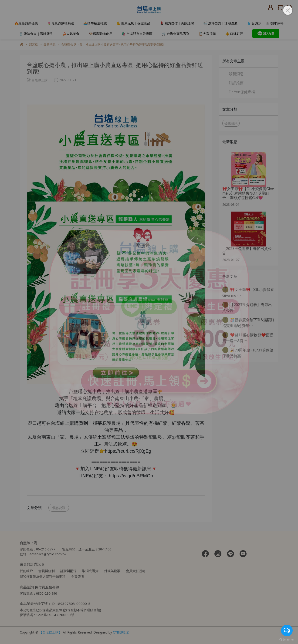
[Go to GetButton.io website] (287, 639)
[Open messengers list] (287, 631)
